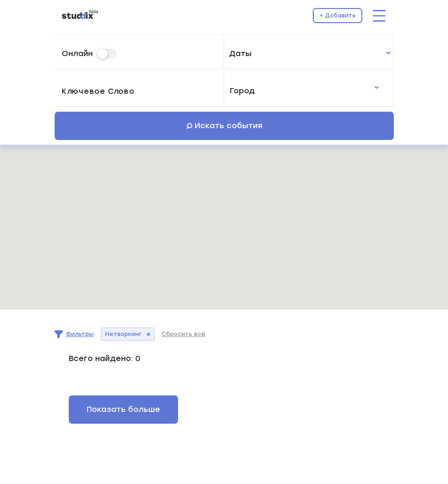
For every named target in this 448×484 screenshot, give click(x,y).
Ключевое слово (98, 92)
